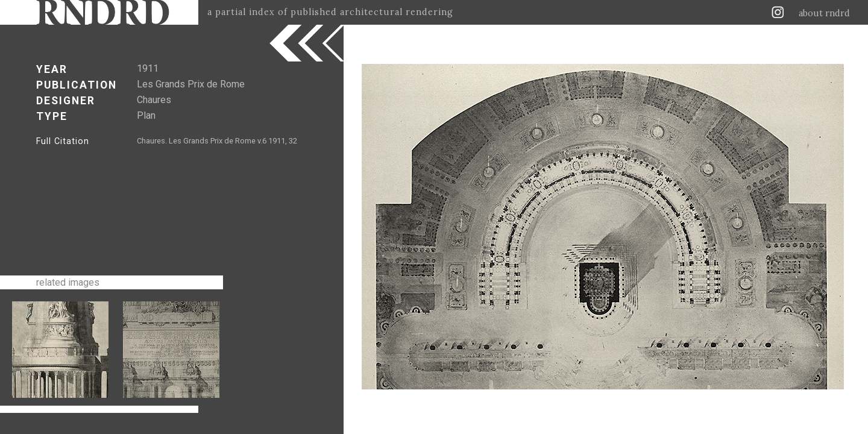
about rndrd (824, 13)
